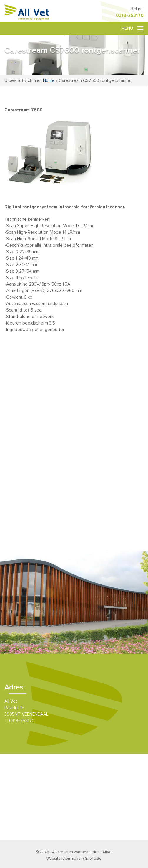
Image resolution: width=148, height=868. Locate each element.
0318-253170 (130, 15)
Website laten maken (65, 859)
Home (49, 81)
